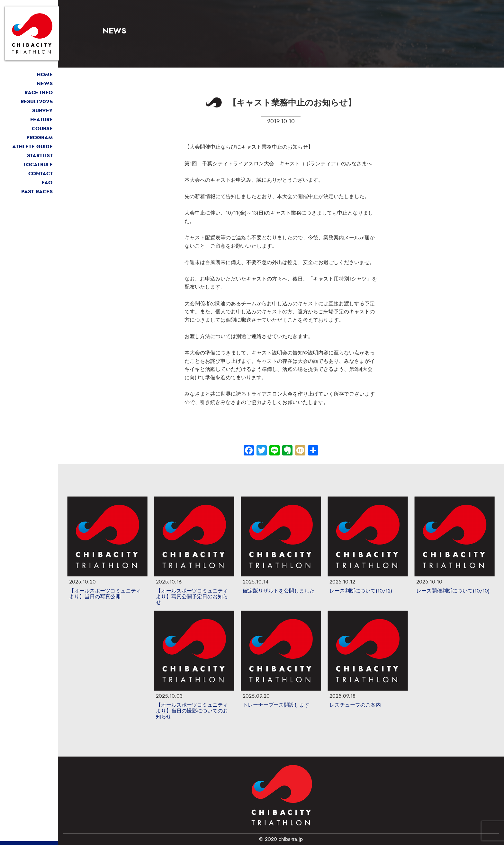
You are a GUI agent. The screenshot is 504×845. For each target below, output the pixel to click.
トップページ (29, 75)
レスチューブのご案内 (355, 705)
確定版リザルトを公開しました (279, 591)
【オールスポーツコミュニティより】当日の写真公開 (105, 594)
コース (29, 129)
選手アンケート (29, 111)
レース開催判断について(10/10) (453, 591)
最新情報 (29, 84)
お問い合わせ (29, 174)
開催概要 (29, 93)
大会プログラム (29, 138)
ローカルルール (29, 165)
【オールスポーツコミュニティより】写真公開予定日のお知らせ (192, 597)
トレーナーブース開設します (276, 705)
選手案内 (29, 147)
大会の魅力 (29, 120)
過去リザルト (29, 192)
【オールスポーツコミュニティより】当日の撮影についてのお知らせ (192, 711)
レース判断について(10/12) (361, 591)
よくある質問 (29, 183)
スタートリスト (29, 156)
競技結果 (29, 102)
